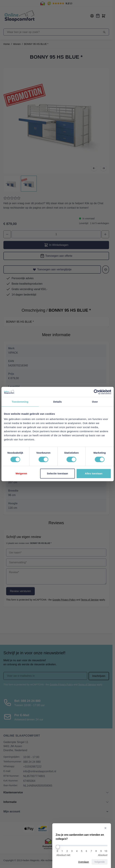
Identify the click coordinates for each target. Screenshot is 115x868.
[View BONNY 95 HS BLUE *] (11, 184)
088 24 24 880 (32, 762)
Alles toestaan (94, 473)
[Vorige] (94, 168)
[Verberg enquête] (105, 828)
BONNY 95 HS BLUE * (36, 44)
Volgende (100, 862)
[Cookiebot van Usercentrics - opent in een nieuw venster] (96, 392)
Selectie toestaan (57, 473)
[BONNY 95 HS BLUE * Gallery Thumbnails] (20, 184)
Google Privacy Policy (64, 600)
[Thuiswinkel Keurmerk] (48, 845)
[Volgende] (104, 168)
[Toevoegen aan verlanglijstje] (52, 269)
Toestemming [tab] (20, 402)
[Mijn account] (92, 16)
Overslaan (84, 862)
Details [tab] (58, 402)
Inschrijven (99, 676)
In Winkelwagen (56, 245)
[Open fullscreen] (56, 121)
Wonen (17, 44)
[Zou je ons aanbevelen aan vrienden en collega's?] (82, 846)
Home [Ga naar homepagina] (7, 44)
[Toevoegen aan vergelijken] (106, 269)
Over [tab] (95, 402)
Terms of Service (90, 600)
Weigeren (21, 473)
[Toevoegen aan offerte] (56, 256)
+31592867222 (32, 767)
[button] (56, 812)
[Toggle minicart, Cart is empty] (104, 16)
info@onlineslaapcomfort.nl (40, 771)
